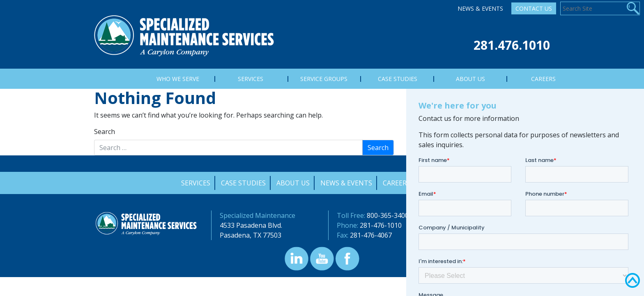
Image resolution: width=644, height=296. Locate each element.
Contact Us (534, 8)
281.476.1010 (512, 45)
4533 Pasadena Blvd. (251, 225)
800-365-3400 (388, 215)
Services (196, 183)
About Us (293, 183)
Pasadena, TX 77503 (251, 235)
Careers (397, 183)
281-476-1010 (381, 225)
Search (105, 132)
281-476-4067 (371, 235)
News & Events (480, 8)
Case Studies (243, 183)
